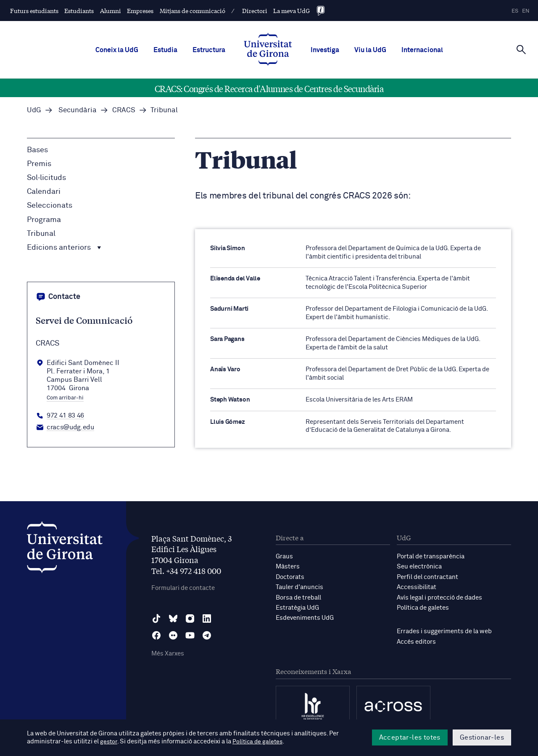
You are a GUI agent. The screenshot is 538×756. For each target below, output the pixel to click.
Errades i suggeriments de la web (444, 630)
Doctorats (290, 577)
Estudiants (79, 11)
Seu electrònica (419, 567)
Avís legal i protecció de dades (439, 597)
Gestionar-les (482, 737)
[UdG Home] (268, 50)
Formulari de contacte (183, 588)
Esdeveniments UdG (305, 617)
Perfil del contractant (427, 577)
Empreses (140, 11)
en (526, 11)
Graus (284, 556)
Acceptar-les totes (410, 737)
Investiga (325, 50)
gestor (109, 742)
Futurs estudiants (34, 11)
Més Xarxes (168, 654)
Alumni (111, 11)
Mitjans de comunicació (193, 11)
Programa (44, 220)
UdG (34, 110)
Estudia (165, 50)
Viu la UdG (370, 50)
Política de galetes (423, 607)
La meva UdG (291, 11)
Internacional (422, 50)
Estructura (209, 50)
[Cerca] (521, 49)
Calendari (44, 192)
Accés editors (416, 641)
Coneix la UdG (117, 50)
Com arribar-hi (65, 398)
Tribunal (41, 234)
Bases (37, 150)
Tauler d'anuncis (299, 587)
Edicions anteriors (64, 248)
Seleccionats (50, 206)
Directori (255, 11)
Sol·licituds (46, 178)
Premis (39, 164)
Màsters (288, 567)
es (515, 11)
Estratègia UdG (297, 607)
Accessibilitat (417, 587)
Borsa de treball (298, 597)
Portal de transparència (431, 556)
